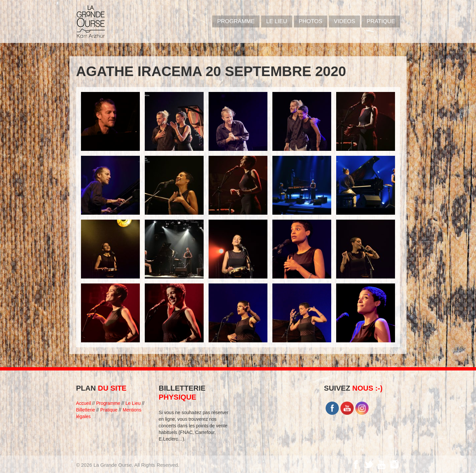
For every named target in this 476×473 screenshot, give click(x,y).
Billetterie (86, 410)
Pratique (381, 21)
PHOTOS (311, 21)
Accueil (83, 403)
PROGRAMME (236, 21)
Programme (108, 403)
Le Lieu (277, 21)
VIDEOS (344, 21)
